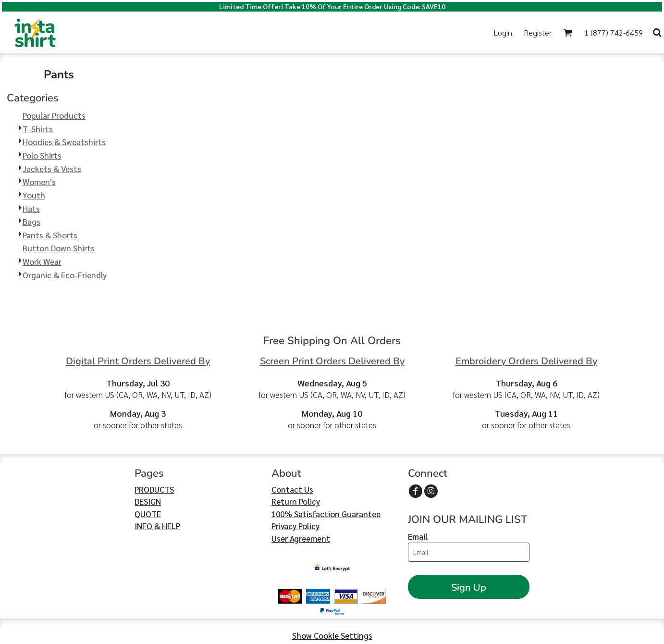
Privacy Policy (295, 526)
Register (538, 32)
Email (418, 536)
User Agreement (301, 538)
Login (503, 32)
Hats (31, 209)
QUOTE (148, 514)
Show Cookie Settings (332, 635)
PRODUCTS (154, 489)
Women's (39, 182)
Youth (34, 195)
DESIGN (148, 501)
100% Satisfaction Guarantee (326, 514)
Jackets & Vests (52, 169)
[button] (568, 32)
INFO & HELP (157, 526)
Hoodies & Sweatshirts (64, 142)
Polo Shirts (42, 155)
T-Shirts (38, 129)
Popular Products (54, 115)
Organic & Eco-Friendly (65, 275)
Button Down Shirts (59, 248)
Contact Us (292, 489)
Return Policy (296, 501)
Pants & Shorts (50, 235)
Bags (31, 222)
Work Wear (42, 261)
